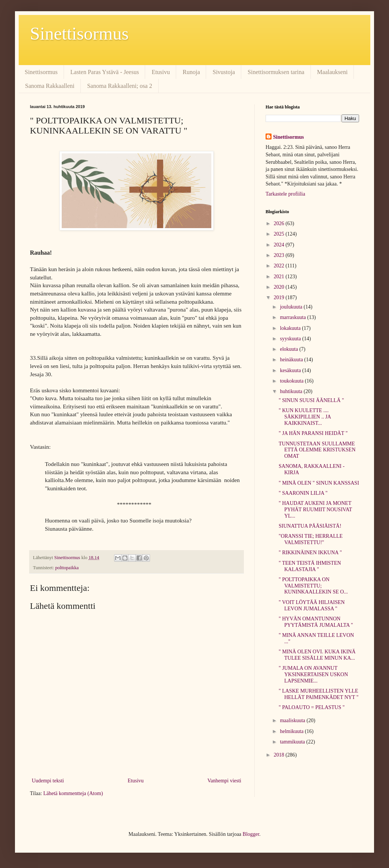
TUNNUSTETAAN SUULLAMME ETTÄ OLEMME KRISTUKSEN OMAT (317, 450)
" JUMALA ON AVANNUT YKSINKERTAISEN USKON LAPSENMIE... (313, 674)
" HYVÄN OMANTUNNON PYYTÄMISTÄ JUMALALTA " (316, 622)
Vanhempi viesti (224, 781)
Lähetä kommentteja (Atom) (73, 793)
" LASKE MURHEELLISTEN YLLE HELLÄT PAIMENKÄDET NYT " (318, 694)
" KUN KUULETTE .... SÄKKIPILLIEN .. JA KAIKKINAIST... (305, 417)
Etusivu (161, 72)
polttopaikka (67, 568)
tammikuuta (293, 742)
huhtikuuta (292, 391)
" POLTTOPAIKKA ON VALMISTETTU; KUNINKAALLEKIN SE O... (313, 586)
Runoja (191, 72)
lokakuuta (291, 328)
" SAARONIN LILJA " (303, 493)
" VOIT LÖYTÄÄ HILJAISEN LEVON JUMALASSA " (312, 605)
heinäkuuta (292, 360)
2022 (280, 266)
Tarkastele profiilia (285, 194)
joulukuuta (292, 307)
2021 (280, 277)
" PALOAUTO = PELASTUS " (312, 707)
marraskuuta (293, 317)
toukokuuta (292, 381)
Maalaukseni (333, 72)
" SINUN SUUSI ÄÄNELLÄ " (311, 400)
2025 (280, 234)
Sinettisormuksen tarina (276, 72)
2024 (280, 245)
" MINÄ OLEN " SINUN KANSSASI (319, 483)
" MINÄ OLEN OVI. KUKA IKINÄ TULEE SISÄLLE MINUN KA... (317, 655)
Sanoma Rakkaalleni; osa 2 (120, 86)
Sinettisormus (79, 33)
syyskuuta (291, 339)
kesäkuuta (291, 370)
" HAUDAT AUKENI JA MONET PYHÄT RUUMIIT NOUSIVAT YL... (315, 510)
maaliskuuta (293, 720)
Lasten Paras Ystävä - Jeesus (105, 72)
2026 (280, 223)
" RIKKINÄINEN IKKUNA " (310, 553)
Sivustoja (224, 72)
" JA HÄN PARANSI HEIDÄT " (313, 433)
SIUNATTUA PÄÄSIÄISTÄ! (310, 526)
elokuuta (290, 349)
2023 (280, 255)
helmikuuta (292, 731)
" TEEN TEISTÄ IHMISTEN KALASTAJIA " (310, 566)
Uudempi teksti (48, 781)
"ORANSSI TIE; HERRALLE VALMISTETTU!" (311, 539)
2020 (280, 287)
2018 (280, 755)
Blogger (251, 834)
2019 (280, 297)
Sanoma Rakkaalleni (50, 86)
